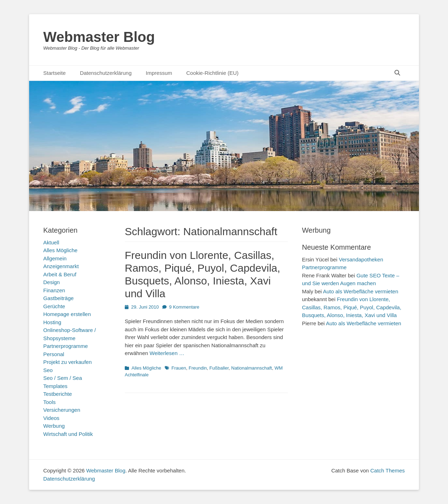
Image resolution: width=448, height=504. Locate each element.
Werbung (54, 426)
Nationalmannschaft (251, 368)
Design (52, 282)
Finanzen (54, 290)
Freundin (198, 368)
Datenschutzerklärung (106, 73)
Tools (49, 402)
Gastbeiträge (58, 298)
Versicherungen (62, 410)
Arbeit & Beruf (60, 274)
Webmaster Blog (99, 37)
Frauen (179, 368)
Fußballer (219, 368)
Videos (51, 418)
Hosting (52, 322)
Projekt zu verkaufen (68, 362)
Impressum (159, 73)
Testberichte (58, 394)
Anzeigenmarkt (61, 266)
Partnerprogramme (66, 346)
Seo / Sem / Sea (63, 378)
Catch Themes (388, 470)
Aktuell (51, 242)
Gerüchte (54, 306)
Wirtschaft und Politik (68, 434)
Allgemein (55, 258)
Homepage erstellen (67, 314)
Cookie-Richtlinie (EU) (212, 73)
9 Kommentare (184, 307)
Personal (54, 354)
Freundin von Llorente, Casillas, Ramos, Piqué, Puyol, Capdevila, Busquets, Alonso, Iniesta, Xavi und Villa (352, 307)
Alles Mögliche (146, 368)
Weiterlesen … (167, 353)
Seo (48, 370)
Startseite (54, 73)
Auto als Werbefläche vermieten (360, 291)
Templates (55, 386)
